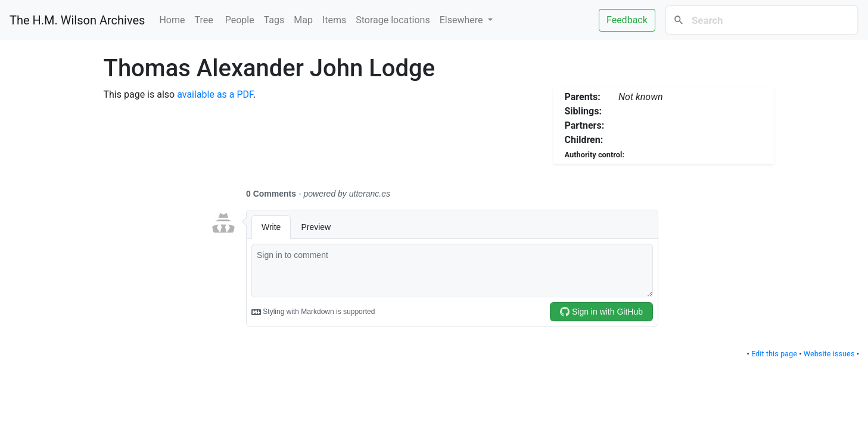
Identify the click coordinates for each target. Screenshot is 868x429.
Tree (205, 20)
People (240, 20)
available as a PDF (215, 94)
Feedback (627, 20)
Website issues (829, 354)
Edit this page (774, 354)
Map (303, 20)
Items (334, 20)
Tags (274, 20)
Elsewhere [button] (463, 20)
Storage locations (393, 20)
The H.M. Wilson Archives (77, 20)
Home (172, 20)
